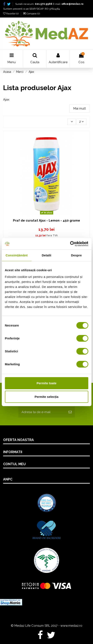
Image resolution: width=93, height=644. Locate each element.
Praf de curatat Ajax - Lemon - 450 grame (46, 221)
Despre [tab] (76, 255)
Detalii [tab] (47, 255)
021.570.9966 (44, 4)
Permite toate (46, 383)
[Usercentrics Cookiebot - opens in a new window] (70, 244)
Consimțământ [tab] (17, 255)
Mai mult (80, 108)
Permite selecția (46, 397)
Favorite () (11, 14)
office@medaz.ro (72, 4)
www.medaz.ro (71, 626)
